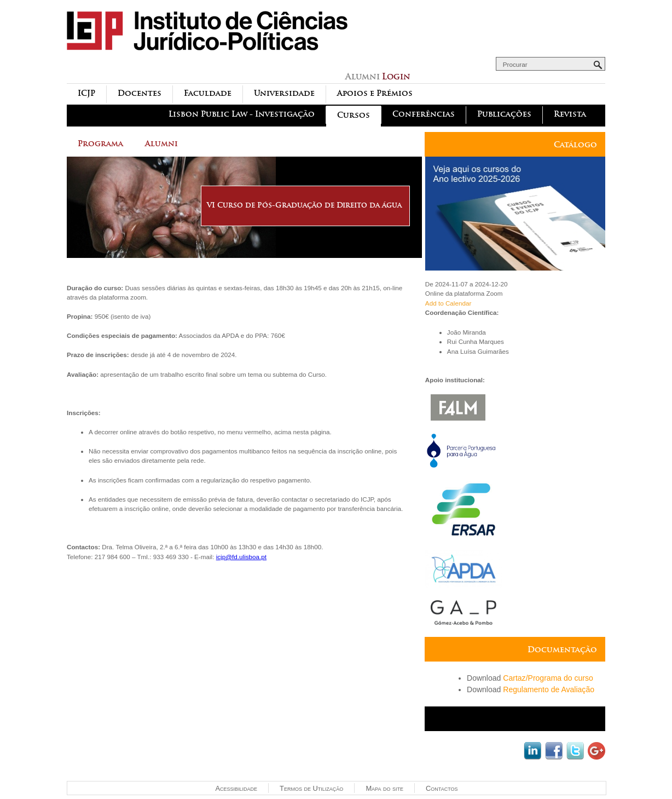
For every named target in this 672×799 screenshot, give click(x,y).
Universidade (284, 93)
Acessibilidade (236, 788)
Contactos (442, 788)
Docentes (140, 93)
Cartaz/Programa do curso (548, 678)
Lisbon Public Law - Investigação (242, 114)
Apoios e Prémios (375, 93)
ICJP (86, 93)
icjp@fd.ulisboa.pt (241, 557)
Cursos (354, 115)
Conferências (424, 114)
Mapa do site (384, 788)
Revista (570, 114)
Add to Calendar (448, 303)
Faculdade (208, 93)
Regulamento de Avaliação (549, 689)
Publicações (504, 114)
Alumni (161, 144)
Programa (100, 144)
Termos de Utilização (311, 788)
